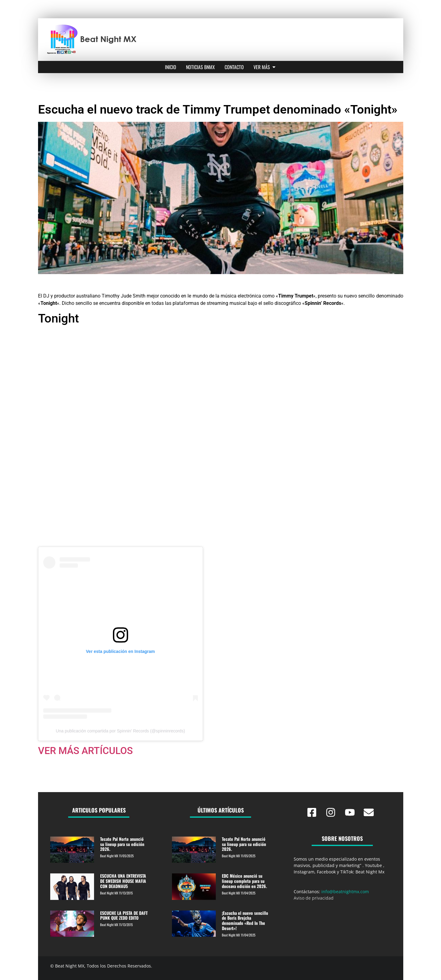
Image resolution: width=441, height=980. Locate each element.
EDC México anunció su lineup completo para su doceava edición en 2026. (244, 881)
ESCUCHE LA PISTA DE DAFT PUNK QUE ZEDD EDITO (124, 915)
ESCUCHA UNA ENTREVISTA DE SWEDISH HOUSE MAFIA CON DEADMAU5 (123, 881)
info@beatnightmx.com (345, 892)
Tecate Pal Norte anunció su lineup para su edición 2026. (122, 844)
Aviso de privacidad (314, 898)
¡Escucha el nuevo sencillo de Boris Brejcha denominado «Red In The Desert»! (245, 920)
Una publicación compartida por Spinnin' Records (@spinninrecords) (120, 731)
